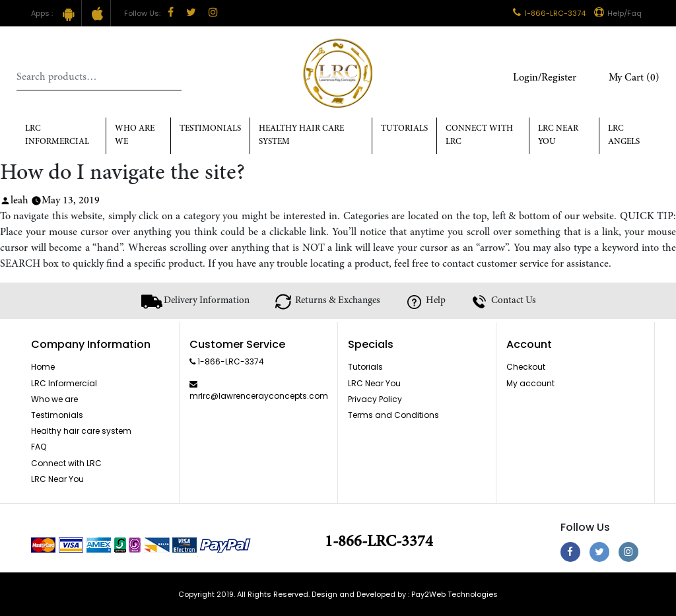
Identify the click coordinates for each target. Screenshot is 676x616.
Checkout (526, 367)
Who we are (54, 399)
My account (530, 383)
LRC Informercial (57, 136)
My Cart (634, 78)
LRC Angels (624, 136)
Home (43, 367)
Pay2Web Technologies (455, 594)
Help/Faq (618, 13)
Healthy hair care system (301, 136)
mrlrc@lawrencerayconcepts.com (259, 396)
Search (172, 77)
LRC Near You (558, 136)
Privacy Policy (375, 399)
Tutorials (404, 129)
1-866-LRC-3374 (549, 13)
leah (19, 201)
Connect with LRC (479, 136)
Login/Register (545, 78)
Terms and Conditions (393, 415)
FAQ (39, 447)
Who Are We (135, 136)
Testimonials (210, 129)
